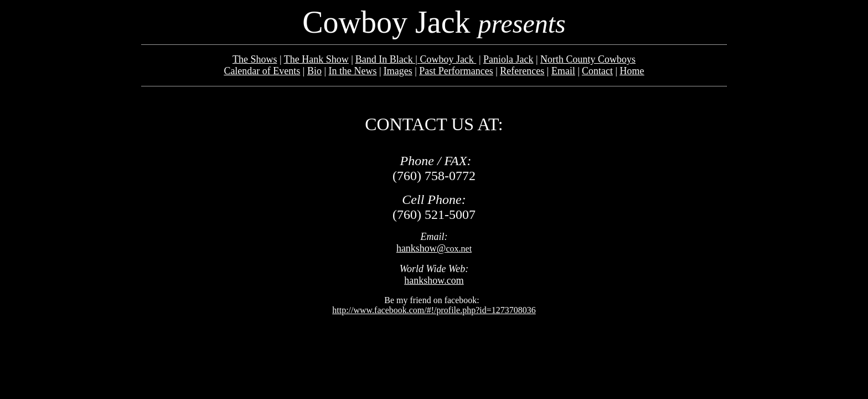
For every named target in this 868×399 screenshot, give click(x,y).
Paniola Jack (508, 59)
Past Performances (456, 71)
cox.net (434, 249)
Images (398, 71)
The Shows (255, 59)
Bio (314, 71)
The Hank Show (316, 59)
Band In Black (384, 59)
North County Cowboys (588, 59)
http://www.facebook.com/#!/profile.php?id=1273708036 (434, 310)
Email (563, 71)
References (522, 71)
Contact (597, 71)
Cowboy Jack (448, 59)
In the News (353, 71)
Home (632, 71)
